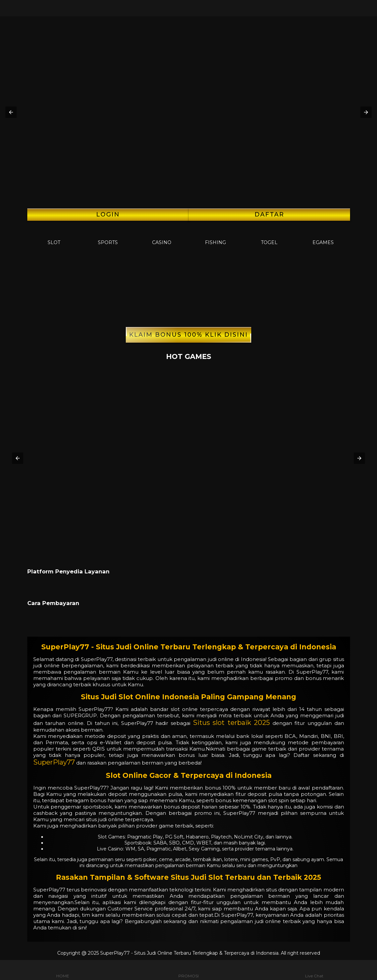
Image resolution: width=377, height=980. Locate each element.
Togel (269, 237)
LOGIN (108, 214)
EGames (323, 237)
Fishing (215, 237)
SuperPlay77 (54, 762)
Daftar (269, 214)
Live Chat (314, 970)
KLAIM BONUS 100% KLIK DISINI (188, 335)
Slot (54, 237)
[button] (11, 112)
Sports (108, 237)
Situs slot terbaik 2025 (232, 723)
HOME (63, 970)
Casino (162, 237)
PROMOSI (188, 970)
